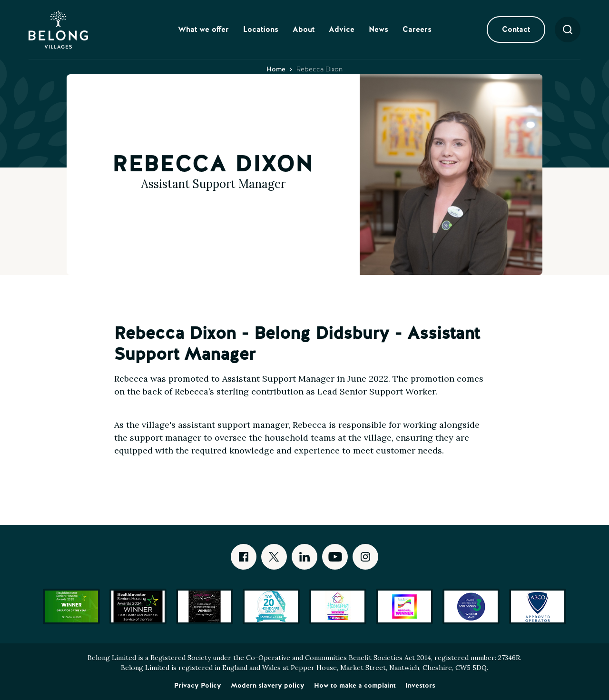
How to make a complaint (355, 685)
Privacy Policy (198, 685)
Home (276, 69)
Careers (417, 29)
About (304, 29)
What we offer (203, 29)
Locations (261, 29)
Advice (342, 29)
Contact (516, 29)
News (378, 29)
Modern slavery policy (268, 685)
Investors (420, 685)
